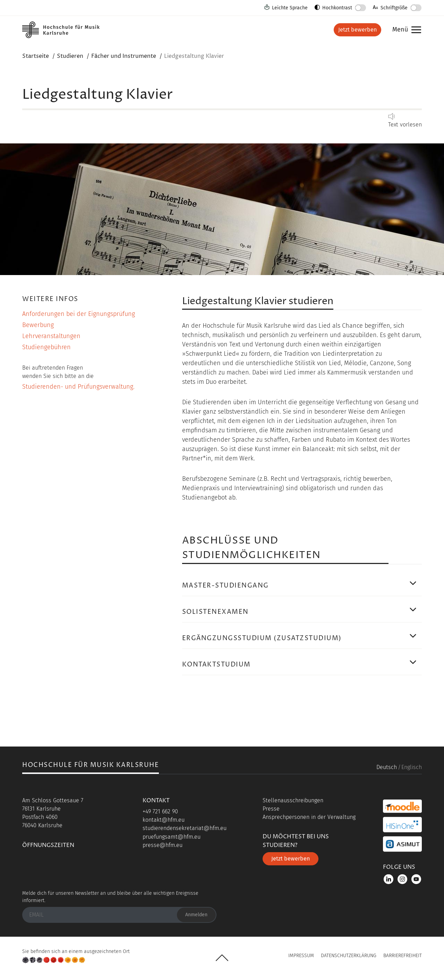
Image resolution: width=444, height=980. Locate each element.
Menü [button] (405, 30)
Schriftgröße (394, 8)
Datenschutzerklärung (349, 956)
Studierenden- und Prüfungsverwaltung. (78, 387)
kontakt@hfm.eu (164, 820)
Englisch (412, 767)
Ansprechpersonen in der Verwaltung (309, 817)
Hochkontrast (337, 8)
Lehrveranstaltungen (51, 336)
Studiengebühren (46, 347)
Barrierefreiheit (403, 956)
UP (222, 958)
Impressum (301, 956)
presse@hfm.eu (163, 845)
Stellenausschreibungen (293, 800)
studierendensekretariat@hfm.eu (185, 828)
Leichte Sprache (290, 8)
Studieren (70, 56)
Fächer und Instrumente (124, 56)
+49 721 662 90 (160, 811)
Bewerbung (38, 325)
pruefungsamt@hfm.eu (172, 837)
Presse (271, 809)
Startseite (36, 56)
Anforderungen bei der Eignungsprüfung (79, 314)
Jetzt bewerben (357, 30)
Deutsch (387, 767)
